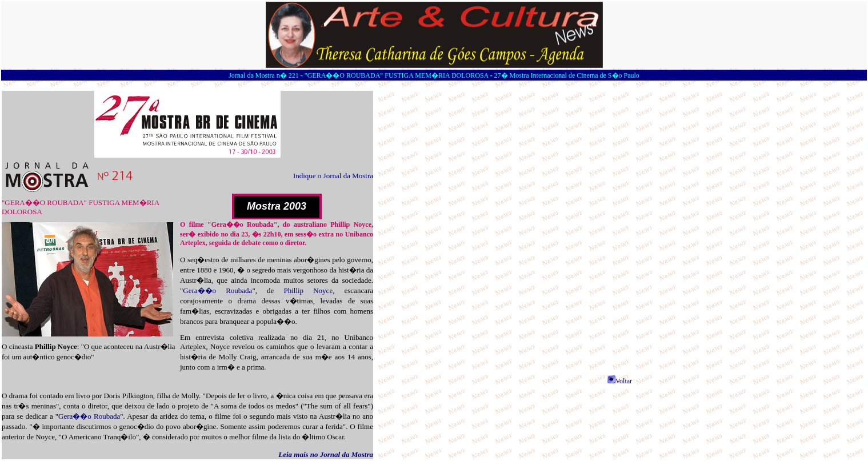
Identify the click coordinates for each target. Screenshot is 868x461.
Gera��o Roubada (217, 290)
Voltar (620, 381)
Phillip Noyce (308, 290)
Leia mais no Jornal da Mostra (326, 454)
